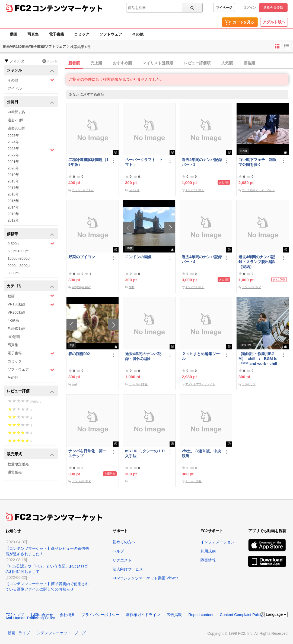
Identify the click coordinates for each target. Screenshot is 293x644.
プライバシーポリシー (100, 615)
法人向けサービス (128, 569)
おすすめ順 (122, 63)
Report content (201, 615)
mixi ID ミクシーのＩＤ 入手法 (145, 453)
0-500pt (31, 244)
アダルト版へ (274, 22)
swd (74, 384)
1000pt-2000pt (19, 258)
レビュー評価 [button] (31, 391)
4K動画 (13, 321)
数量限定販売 (18, 464)
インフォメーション (218, 542)
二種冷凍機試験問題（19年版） (88, 162)
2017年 (13, 188)
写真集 (33, 34)
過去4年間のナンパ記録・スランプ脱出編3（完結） (257, 262)
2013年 (13, 214)
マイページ (224, 8)
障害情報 (208, 560)
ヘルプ (118, 551)
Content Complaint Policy (241, 615)
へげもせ (134, 190)
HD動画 (14, 337)
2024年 (13, 142)
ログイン (250, 8)
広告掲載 (174, 615)
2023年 (31, 149)
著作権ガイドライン (143, 615)
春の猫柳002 (79, 354)
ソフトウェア (111, 34)
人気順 (227, 63)
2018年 (13, 181)
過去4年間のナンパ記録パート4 (202, 259)
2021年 (13, 162)
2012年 (13, 220)
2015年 (13, 201)
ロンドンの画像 (138, 257)
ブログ (80, 633)
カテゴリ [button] (31, 286)
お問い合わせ (42, 615)
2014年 (13, 207)
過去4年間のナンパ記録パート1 (202, 162)
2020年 (13, 168)
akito (131, 287)
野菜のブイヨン (82, 257)
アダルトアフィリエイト (200, 384)
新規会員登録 (273, 8)
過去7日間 (16, 120)
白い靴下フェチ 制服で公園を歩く (257, 162)
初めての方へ (124, 542)
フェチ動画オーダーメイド (258, 190)
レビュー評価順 (197, 63)
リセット (50, 61)
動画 (14, 34)
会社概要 (67, 615)
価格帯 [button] (31, 234)
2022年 (13, 155)
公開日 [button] (31, 102)
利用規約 (208, 551)
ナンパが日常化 (195, 190)
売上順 (96, 63)
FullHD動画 (17, 329)
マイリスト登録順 (158, 63)
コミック (82, 34)
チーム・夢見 (193, 481)
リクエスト (122, 560)
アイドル (15, 88)
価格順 (249, 63)
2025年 (13, 136)
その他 (138, 34)
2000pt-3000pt (19, 266)
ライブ (24, 633)
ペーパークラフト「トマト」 (144, 162)
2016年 (13, 194)
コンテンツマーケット (68, 8)
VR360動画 (17, 312)
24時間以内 (17, 112)
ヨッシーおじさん (83, 190)
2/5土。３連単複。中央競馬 (201, 453)
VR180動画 (31, 304)
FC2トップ (15, 615)
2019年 (13, 175)
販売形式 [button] (31, 454)
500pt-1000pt (18, 251)
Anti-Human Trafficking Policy (30, 618)
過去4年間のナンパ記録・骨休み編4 (143, 356)
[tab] (180, 63)
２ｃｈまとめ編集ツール (201, 356)
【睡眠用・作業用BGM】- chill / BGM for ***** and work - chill (258, 359)
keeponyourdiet (81, 287)
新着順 (74, 63)
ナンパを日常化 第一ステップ (87, 453)
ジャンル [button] (31, 70)
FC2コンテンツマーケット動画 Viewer (145, 578)
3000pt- (14, 273)
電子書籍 (56, 34)
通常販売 (15, 472)
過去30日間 (17, 128)
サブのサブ (249, 384)
